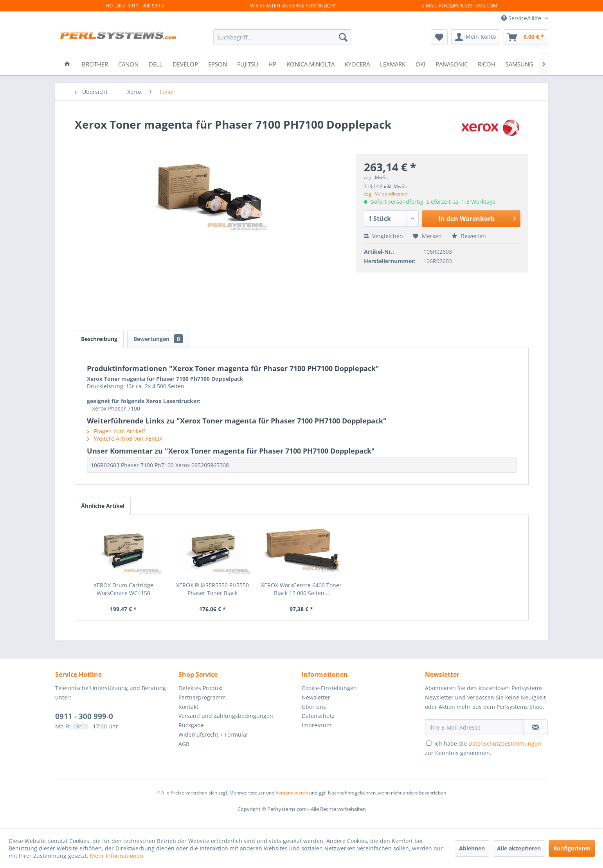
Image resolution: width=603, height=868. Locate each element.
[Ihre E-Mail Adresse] (474, 727)
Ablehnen (472, 848)
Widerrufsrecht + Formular (213, 734)
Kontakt (188, 707)
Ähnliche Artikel (103, 506)
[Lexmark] (393, 64)
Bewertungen (158, 339)
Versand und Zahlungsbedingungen (226, 716)
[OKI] (420, 64)
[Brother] (95, 64)
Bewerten (469, 236)
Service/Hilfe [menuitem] (522, 18)
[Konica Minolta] (310, 64)
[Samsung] (519, 64)
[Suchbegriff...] (282, 37)
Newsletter (316, 697)
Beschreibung (99, 339)
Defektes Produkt (201, 688)
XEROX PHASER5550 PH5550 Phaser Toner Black (212, 589)
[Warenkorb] (526, 37)
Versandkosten (292, 793)
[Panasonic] (452, 64)
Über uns (314, 707)
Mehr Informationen (117, 856)
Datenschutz (318, 716)
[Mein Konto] (476, 37)
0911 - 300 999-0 (84, 716)
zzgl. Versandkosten (386, 194)
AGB (184, 744)
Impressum (317, 725)
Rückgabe (191, 725)
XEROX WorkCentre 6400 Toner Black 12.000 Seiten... (301, 589)
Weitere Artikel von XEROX (125, 438)
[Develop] (185, 64)
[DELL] (156, 64)
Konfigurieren (572, 848)
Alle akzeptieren (519, 848)
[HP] (272, 64)
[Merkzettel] (439, 37)
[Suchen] (343, 37)
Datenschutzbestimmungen (505, 743)
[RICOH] (487, 64)
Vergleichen (383, 236)
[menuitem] (282, 37)
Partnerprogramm (202, 697)
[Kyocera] (357, 64)
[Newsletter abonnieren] (535, 727)
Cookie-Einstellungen (329, 688)
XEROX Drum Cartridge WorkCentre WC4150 (123, 589)
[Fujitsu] (248, 64)
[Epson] (218, 64)
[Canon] (128, 64)
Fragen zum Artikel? (116, 431)
